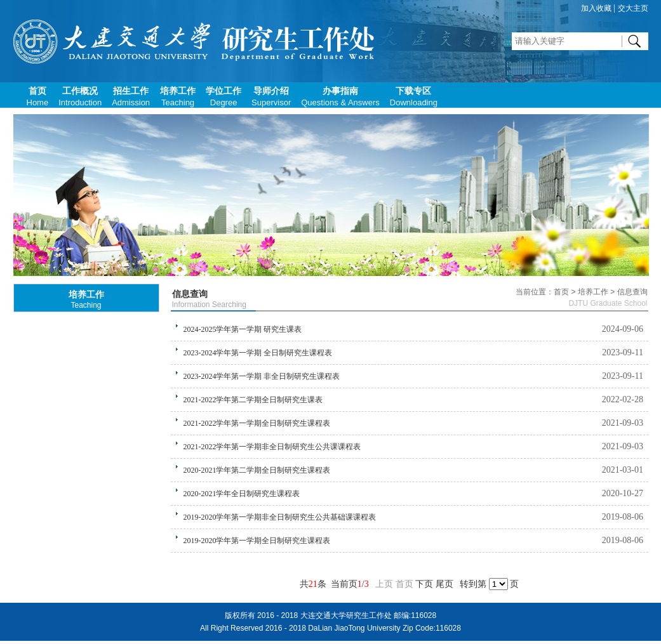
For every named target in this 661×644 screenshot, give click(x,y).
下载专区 (414, 97)
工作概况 (80, 97)
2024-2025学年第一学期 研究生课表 (243, 329)
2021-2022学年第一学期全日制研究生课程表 (257, 423)
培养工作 (178, 97)
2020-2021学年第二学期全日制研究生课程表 (257, 470)
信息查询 (190, 294)
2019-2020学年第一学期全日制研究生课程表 (257, 541)
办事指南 (340, 97)
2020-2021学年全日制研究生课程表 (242, 494)
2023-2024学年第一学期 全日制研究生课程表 (258, 353)
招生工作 (131, 97)
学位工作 (224, 97)
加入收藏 (596, 8)
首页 (38, 97)
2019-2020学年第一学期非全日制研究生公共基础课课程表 (280, 517)
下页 (424, 584)
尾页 (444, 584)
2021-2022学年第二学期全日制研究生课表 (253, 400)
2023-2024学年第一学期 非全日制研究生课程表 (262, 376)
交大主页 (633, 8)
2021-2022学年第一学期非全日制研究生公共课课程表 (272, 447)
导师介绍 (271, 97)
